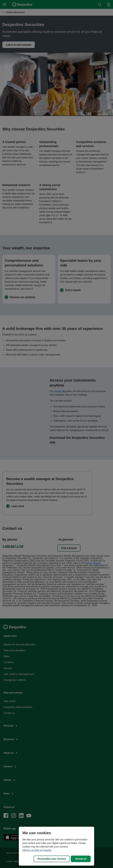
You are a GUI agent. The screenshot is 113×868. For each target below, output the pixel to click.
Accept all (81, 859)
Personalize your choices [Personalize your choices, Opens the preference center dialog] (52, 859)
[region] (56, 846)
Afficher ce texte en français (37, 850)
